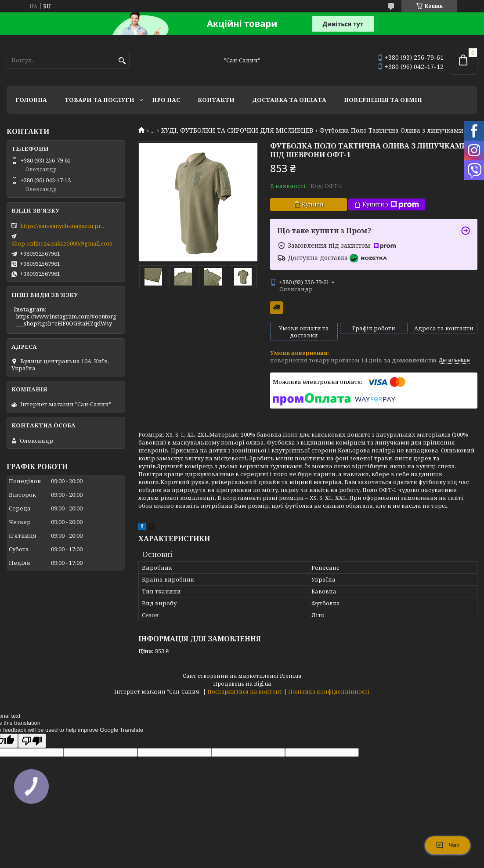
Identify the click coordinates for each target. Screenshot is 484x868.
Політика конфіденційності (329, 692)
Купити (313, 204)
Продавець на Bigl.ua (242, 684)
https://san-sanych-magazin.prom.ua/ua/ (64, 226)
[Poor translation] (32, 741)
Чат (448, 845)
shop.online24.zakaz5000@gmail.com (62, 243)
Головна (31, 100)
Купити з (391, 204)
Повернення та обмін (383, 100)
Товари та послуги (99, 100)
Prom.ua (291, 676)
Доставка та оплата (289, 100)
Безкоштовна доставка (276, 308)
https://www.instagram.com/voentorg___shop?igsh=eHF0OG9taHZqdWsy (66, 320)
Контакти (216, 100)
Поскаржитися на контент (245, 692)
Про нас (166, 100)
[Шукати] (122, 61)
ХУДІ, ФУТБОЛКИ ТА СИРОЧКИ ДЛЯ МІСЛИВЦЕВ (237, 130)
